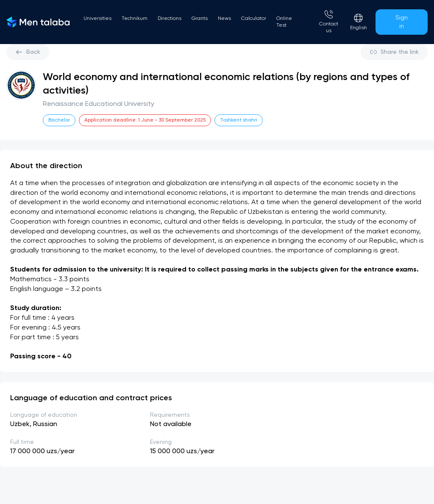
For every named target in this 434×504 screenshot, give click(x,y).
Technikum (135, 19)
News (224, 19)
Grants (200, 19)
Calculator (254, 19)
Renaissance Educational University (99, 104)
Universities (97, 19)
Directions (170, 19)
